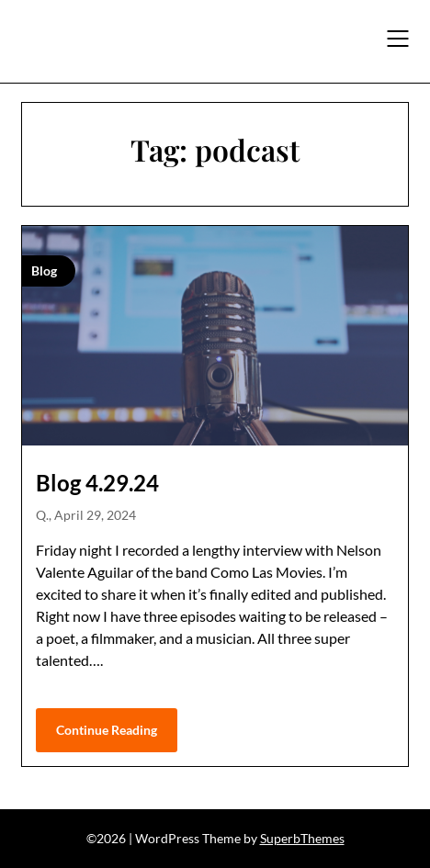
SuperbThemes (302, 838)
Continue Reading (107, 730)
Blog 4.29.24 (97, 483)
